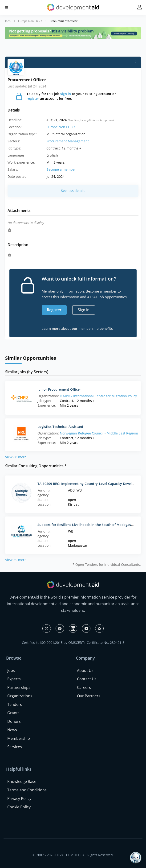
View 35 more (16, 560)
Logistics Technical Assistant (60, 427)
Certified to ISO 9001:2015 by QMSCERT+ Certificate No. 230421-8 (73, 643)
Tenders (15, 704)
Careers (84, 687)
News (12, 730)
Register (54, 310)
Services (15, 747)
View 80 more (16, 457)
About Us (85, 670)
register (33, 98)
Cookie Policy (19, 807)
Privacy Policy (19, 798)
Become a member (61, 169)
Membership (19, 738)
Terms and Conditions (27, 790)
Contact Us (87, 679)
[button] (6, 7)
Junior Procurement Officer (59, 389)
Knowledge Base (22, 781)
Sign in (84, 310)
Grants (13, 713)
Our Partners (89, 696)
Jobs (8, 21)
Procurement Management (68, 141)
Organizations (20, 696)
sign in (66, 94)
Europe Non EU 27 (30, 21)
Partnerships (19, 687)
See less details (73, 191)
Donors (14, 721)
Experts (14, 679)
